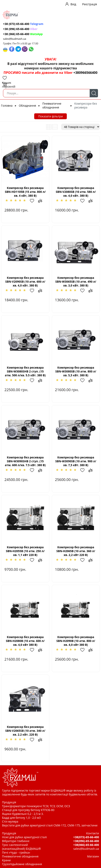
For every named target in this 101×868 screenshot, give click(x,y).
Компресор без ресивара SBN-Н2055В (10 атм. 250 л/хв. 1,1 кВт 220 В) (25, 551)
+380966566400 (85, 73)
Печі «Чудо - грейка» (16, 852)
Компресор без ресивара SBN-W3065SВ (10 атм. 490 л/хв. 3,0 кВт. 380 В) (76, 282)
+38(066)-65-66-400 (86, 845)
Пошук (94, 93)
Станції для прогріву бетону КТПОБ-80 (28, 810)
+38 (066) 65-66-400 (23, 34)
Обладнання (27, 106)
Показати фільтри (50, 116)
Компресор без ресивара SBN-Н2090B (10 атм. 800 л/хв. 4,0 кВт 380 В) (76, 641)
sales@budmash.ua (15, 39)
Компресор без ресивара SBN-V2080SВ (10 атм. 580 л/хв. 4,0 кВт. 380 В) (76, 192)
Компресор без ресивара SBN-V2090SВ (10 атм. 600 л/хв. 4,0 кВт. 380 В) (25, 282)
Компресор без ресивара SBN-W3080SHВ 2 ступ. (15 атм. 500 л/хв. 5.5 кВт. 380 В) (25, 371)
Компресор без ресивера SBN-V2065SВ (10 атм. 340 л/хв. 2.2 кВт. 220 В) (25, 731)
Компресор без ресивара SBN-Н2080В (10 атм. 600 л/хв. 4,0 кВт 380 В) (25, 641)
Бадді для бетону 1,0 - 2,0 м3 (21, 818)
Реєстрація (90, 4)
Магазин (93, 856)
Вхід (73, 4)
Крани (6, 860)
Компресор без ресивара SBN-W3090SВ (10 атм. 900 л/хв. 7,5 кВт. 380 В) (76, 461)
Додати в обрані (34, 201)
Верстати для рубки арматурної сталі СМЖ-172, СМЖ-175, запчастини (50, 825)
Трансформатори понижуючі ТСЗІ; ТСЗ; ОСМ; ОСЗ (36, 806)
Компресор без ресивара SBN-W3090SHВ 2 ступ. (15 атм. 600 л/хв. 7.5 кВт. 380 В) (25, 461)
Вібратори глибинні (16, 841)
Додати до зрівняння (42, 201)
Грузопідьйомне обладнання (22, 864)
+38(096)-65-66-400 (86, 841)
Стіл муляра (10, 821)
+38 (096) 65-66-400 (20, 29)
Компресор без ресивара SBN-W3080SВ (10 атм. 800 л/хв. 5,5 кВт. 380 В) (76, 371)
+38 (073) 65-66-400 (23, 24)
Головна (7, 106)
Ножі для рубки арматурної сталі (24, 837)
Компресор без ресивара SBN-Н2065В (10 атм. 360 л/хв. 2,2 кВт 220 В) (76, 551)
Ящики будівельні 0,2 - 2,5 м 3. (23, 814)
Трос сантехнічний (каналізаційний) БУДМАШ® (21, 847)
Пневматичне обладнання (52, 105)
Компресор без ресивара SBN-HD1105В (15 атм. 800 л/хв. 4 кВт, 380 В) (25, 192)
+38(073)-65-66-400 (86, 837)
